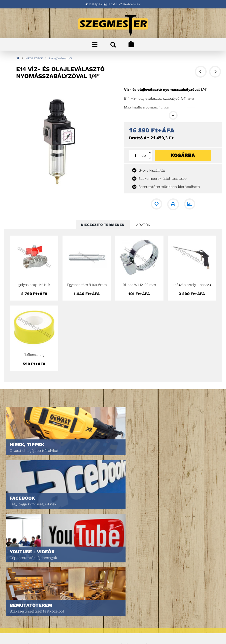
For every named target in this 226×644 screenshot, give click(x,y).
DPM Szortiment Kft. (133, 627)
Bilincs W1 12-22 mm (139, 285)
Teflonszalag (34, 355)
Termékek (17, 556)
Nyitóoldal (19, 549)
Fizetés (16, 616)
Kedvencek (138, 4)
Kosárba (183, 155)
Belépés (90, 4)
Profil (113, 4)
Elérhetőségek (22, 629)
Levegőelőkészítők (61, 58)
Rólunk (16, 570)
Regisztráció (127, 556)
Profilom (124, 563)
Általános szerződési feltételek (36, 602)
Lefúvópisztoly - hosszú (192, 285)
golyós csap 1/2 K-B (34, 285)
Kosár (122, 570)
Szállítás (17, 623)
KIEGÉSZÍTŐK (34, 58)
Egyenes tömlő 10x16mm (87, 285)
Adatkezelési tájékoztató (30, 609)
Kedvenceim (126, 577)
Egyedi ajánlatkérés (26, 563)
